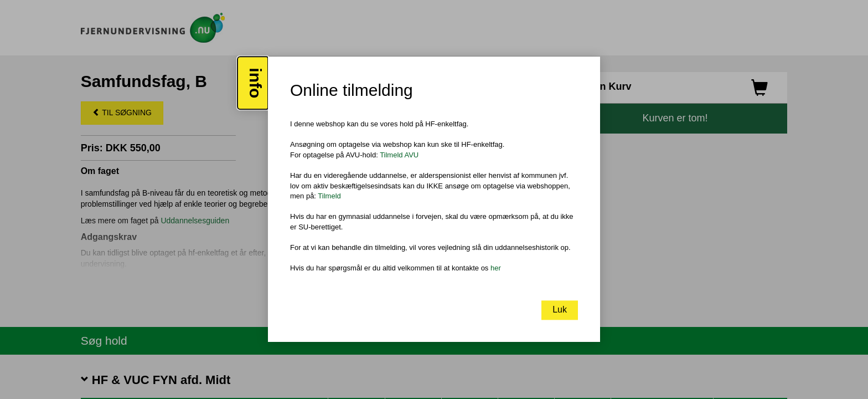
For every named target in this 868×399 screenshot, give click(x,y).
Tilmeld (329, 196)
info (255, 83)
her (496, 268)
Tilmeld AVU (399, 155)
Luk (560, 310)
